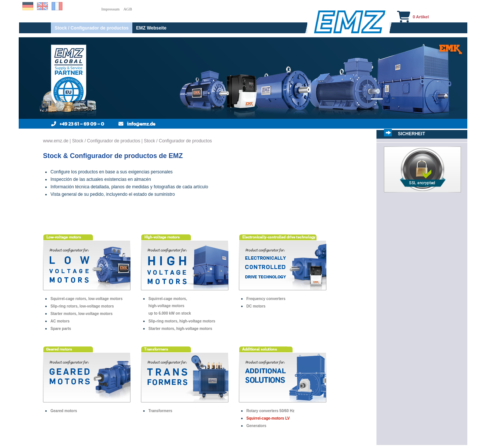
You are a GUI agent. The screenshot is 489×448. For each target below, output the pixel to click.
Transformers (160, 411)
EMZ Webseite (151, 28)
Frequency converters (266, 299)
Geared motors (64, 411)
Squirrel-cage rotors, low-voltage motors (87, 299)
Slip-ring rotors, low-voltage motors (82, 306)
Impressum (110, 9)
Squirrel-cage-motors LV (268, 418)
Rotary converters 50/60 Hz (270, 411)
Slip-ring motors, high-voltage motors (182, 321)
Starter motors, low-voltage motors (81, 314)
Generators (256, 426)
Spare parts (61, 329)
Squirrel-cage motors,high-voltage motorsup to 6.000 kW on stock (170, 306)
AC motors (60, 321)
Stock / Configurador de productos (92, 28)
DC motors (256, 306)
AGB (128, 9)
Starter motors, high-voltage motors (180, 329)
